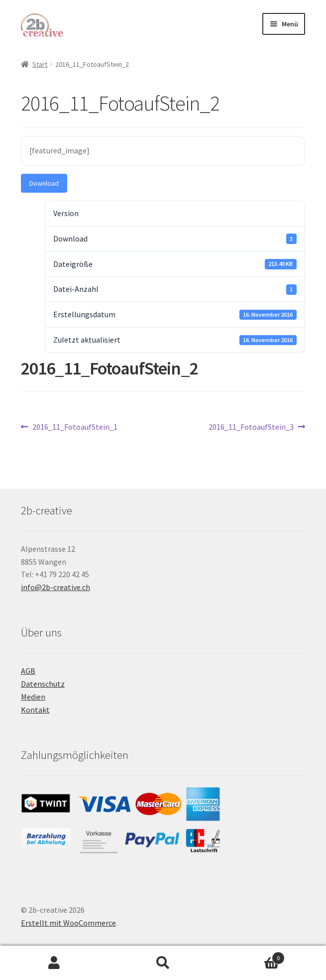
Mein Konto (54, 963)
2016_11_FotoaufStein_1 (75, 427)
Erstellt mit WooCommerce (68, 923)
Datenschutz (43, 684)
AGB (28, 671)
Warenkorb (251, 956)
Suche (163, 963)
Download (44, 183)
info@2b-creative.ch (55, 587)
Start (40, 64)
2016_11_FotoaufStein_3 (251, 427)
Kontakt (35, 710)
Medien (33, 697)
